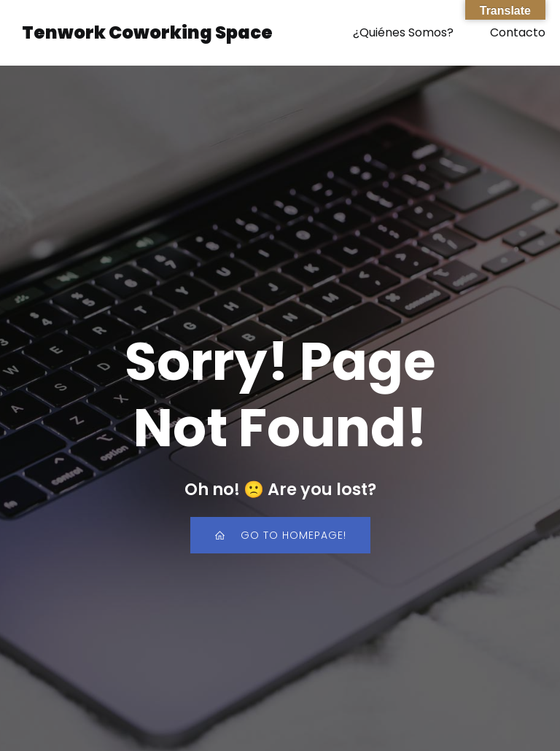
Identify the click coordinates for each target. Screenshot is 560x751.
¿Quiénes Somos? (403, 32)
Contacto (518, 32)
